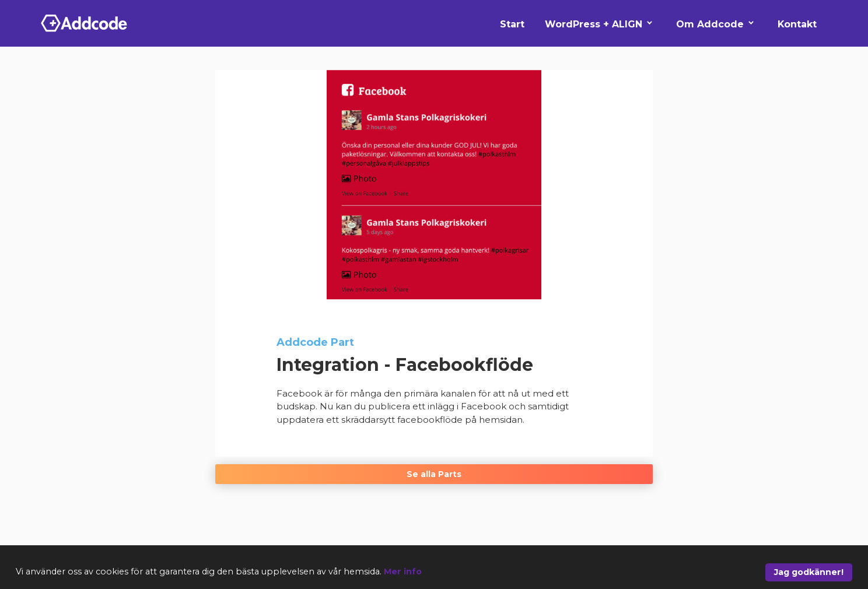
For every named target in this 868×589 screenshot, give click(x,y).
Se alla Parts (434, 474)
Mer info (403, 572)
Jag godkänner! (809, 572)
